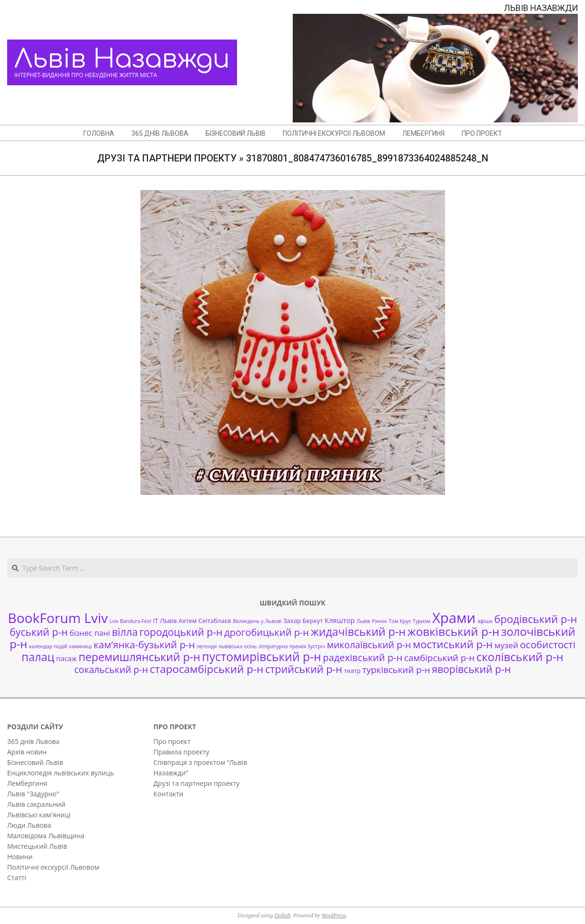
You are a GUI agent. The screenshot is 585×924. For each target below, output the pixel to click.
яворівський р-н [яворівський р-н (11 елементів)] (471, 669)
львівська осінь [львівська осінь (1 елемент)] (238, 646)
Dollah (283, 915)
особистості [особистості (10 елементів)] (548, 644)
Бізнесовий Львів (35, 762)
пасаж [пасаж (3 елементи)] (66, 658)
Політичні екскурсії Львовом (53, 867)
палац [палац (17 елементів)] (38, 657)
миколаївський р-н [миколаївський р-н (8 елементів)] (369, 645)
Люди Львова (29, 825)
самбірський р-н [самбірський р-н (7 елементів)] (439, 658)
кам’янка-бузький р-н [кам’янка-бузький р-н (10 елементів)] (144, 644)
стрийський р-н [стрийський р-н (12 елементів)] (304, 669)
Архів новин (27, 752)
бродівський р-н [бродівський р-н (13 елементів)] (535, 619)
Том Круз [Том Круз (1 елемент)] (400, 621)
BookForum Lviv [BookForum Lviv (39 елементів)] (58, 618)
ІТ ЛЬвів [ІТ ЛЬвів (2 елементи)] (165, 621)
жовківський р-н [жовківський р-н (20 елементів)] (453, 631)
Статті (17, 878)
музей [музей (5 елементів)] (506, 645)
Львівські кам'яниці (39, 815)
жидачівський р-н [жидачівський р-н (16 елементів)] (358, 632)
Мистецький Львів (37, 846)
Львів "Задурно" (33, 794)
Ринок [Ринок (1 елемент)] (379, 621)
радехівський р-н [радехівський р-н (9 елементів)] (362, 658)
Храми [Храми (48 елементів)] (454, 618)
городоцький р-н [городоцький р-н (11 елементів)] (181, 632)
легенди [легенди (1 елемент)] (207, 646)
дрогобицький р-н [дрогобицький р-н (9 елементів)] (267, 632)
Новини (20, 857)
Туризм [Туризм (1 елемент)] (421, 621)
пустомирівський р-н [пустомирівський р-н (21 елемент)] (261, 657)
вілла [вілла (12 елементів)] (125, 632)
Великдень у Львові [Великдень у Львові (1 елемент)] (257, 621)
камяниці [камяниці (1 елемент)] (80, 646)
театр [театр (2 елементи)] (352, 671)
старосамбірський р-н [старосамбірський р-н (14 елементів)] (207, 669)
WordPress (333, 915)
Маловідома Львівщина (46, 836)
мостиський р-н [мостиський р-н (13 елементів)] (453, 644)
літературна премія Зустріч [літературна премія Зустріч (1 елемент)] (292, 646)
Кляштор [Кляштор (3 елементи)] (340, 620)
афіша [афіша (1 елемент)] (485, 621)
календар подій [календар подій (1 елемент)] (48, 646)
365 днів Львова (33, 741)
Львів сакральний (36, 804)
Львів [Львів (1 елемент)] (363, 621)
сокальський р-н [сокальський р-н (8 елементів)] (111, 669)
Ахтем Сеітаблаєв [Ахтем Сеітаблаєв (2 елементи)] (205, 621)
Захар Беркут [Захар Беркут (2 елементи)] (303, 621)
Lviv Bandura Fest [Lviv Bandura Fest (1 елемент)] (130, 621)
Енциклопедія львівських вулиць (60, 773)
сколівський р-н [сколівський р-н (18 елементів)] (520, 657)
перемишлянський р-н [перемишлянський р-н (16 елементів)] (139, 657)
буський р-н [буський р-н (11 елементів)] (39, 632)
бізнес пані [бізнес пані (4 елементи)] (90, 633)
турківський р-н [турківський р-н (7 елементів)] (396, 669)
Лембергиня (27, 783)
